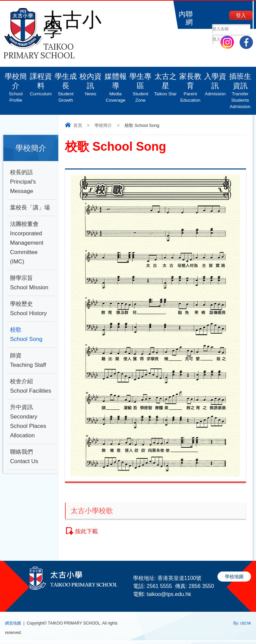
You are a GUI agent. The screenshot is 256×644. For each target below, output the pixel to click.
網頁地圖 (13, 623)
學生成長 (66, 85)
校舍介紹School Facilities (31, 386)
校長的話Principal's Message (23, 182)
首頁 (78, 125)
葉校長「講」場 (30, 208)
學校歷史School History (28, 309)
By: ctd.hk (242, 623)
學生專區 (140, 85)
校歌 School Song (26, 334)
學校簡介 (16, 85)
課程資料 (41, 82)
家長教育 (190, 85)
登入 (241, 15)
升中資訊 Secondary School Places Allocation (28, 421)
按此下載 (86, 531)
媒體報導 (116, 85)
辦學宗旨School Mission (29, 283)
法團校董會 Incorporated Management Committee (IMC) (27, 243)
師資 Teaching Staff (28, 360)
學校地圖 (234, 577)
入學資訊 (215, 82)
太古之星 (165, 82)
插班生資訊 (240, 88)
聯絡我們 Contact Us (24, 457)
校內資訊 (90, 82)
